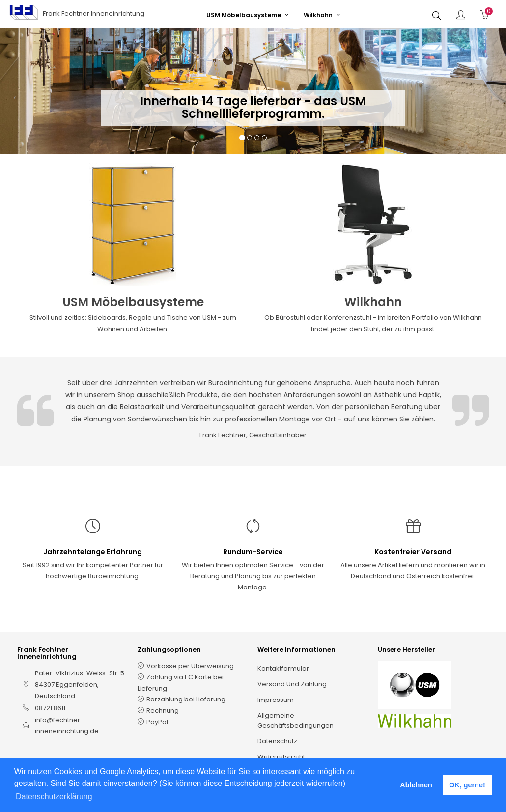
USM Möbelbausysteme (133, 302)
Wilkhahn (373, 302)
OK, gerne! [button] (467, 785)
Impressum (276, 700)
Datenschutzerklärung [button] (54, 797)
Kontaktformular (283, 668)
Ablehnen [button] (416, 785)
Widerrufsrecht (281, 757)
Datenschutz (277, 741)
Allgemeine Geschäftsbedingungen (295, 720)
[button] (15, 101)
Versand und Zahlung (292, 684)
